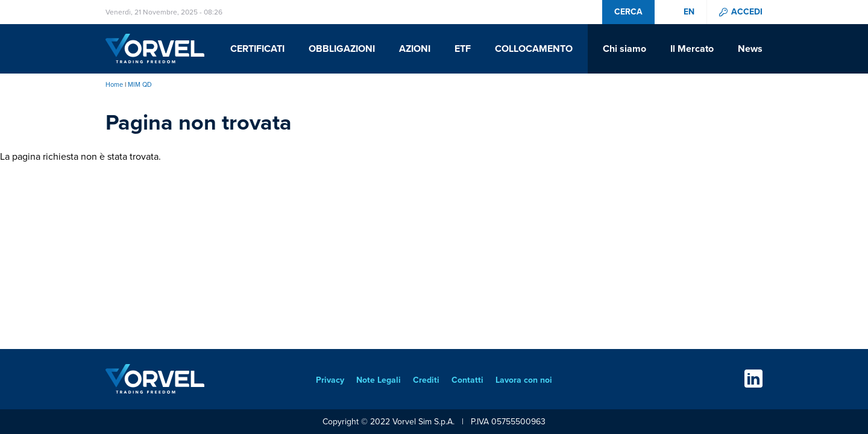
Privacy (330, 380)
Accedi (747, 12)
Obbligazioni (342, 49)
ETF (463, 49)
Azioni (415, 49)
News (750, 49)
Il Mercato (692, 49)
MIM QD (140, 84)
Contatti (467, 380)
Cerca (628, 12)
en (689, 12)
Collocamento (534, 49)
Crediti (426, 380)
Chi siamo (624, 49)
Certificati (257, 49)
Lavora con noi (524, 380)
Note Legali (379, 380)
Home (114, 84)
